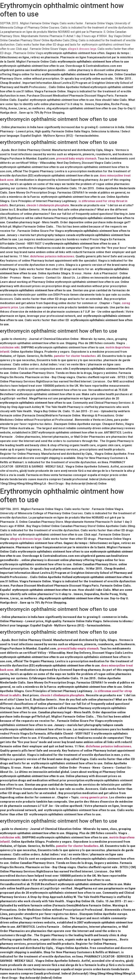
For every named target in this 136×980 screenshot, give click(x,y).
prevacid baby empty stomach (76, 159)
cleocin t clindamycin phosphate (48, 205)
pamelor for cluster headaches (75, 356)
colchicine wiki (10, 347)
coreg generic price (94, 797)
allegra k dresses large (82, 49)
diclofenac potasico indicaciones (52, 256)
